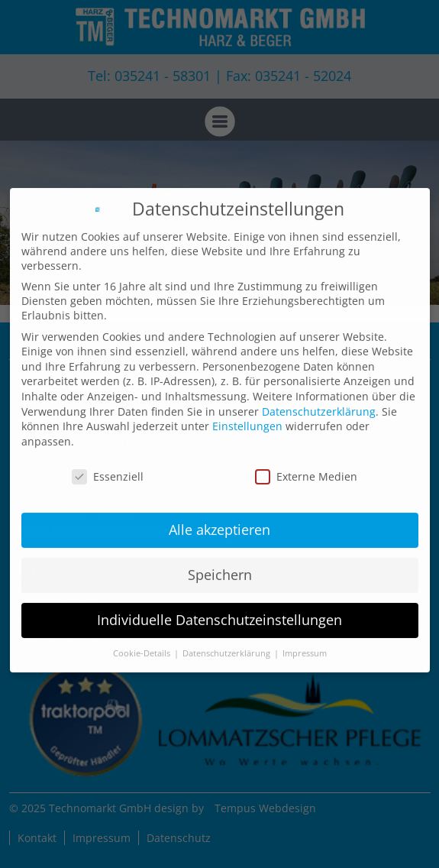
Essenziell (108, 468)
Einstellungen (247, 418)
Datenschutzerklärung (319, 403)
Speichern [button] (220, 567)
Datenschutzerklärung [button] (228, 646)
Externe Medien (306, 468)
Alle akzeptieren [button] (220, 522)
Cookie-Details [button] (143, 646)
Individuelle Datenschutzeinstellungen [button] (220, 612)
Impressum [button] (305, 646)
